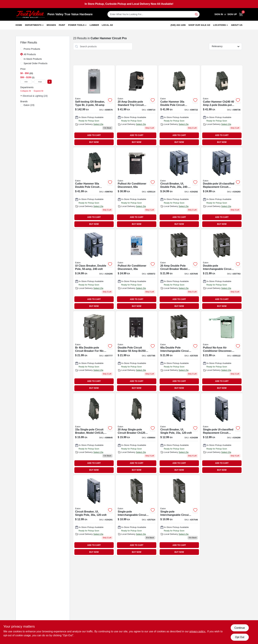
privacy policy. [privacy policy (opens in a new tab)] (198, 631)
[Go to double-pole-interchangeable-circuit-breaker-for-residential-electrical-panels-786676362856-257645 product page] (179, 270)
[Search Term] (154, 14)
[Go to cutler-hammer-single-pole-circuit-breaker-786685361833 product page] (94, 434)
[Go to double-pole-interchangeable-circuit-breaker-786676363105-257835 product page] (179, 352)
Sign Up (232, 14)
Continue (240, 628)
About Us (237, 25)
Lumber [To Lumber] (94, 25)
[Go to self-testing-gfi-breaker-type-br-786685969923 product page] (94, 106)
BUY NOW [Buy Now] (94, 142)
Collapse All (26, 91)
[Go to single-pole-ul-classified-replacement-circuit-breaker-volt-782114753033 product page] (222, 434)
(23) (29, 105)
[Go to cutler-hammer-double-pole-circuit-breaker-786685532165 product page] (222, 106)
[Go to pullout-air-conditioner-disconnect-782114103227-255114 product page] (137, 188)
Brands (51, 25)
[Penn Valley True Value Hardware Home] (30, 14)
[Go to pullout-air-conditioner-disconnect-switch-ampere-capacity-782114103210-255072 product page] (137, 270)
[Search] (197, 14)
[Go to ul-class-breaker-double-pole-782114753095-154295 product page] (94, 270)
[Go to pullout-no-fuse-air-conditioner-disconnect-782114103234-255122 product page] (222, 352)
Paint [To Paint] (62, 25)
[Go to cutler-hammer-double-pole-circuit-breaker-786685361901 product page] (179, 106)
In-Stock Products (33, 59)
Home (19, 25)
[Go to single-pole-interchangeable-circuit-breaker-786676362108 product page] (179, 516)
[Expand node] (22, 96)
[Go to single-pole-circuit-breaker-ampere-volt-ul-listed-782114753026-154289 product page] (179, 434)
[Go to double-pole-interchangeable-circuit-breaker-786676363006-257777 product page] (94, 352)
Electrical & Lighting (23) (35, 96)
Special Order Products (36, 63)
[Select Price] (50, 82)
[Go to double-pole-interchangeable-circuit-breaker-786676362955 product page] (222, 270)
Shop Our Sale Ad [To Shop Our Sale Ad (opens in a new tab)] (199, 25)
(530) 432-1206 (178, 25)
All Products (30, 54)
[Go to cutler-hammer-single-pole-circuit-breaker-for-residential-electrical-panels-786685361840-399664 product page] (137, 434)
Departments (33, 25)
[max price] (40, 82)
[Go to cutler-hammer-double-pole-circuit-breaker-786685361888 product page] (137, 106)
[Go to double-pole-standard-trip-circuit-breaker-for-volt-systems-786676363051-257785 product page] (137, 352)
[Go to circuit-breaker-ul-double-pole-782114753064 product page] (179, 188)
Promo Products (32, 49)
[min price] (26, 82)
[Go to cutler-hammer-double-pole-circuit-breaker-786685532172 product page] (94, 188)
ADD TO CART (94, 135)
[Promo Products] (22, 49)
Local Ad (107, 25)
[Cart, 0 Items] (241, 14)
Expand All (39, 91)
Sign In (219, 14)
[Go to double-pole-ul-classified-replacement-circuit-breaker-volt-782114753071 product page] (222, 188)
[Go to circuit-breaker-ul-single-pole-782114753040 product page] (94, 516)
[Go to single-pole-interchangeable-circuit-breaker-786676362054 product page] (137, 516)
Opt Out (240, 637)
